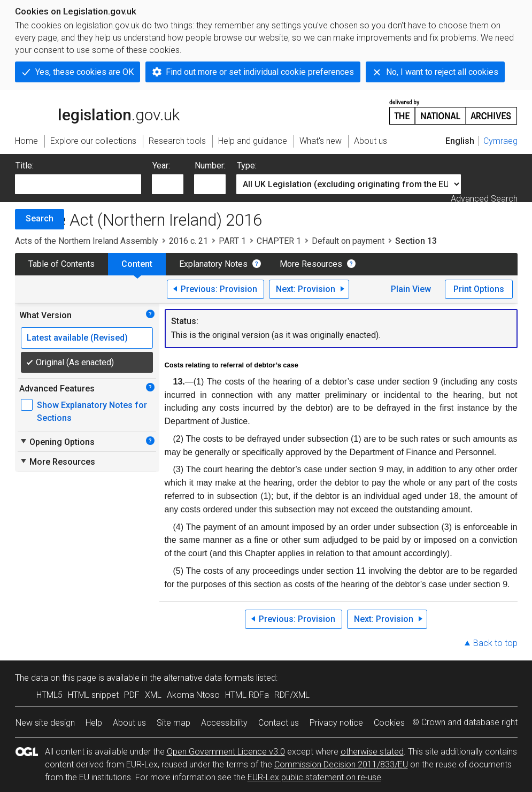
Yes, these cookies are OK (84, 72)
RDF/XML (292, 695)
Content (137, 264)
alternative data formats (209, 678)
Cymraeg (500, 141)
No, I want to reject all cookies (442, 72)
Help (94, 723)
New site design (45, 723)
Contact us (279, 723)
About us (129, 723)
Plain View (411, 289)
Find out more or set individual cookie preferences (260, 72)
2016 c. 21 (188, 241)
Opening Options (57, 442)
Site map (174, 723)
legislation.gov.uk (97, 111)
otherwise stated (372, 752)
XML (153, 695)
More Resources (311, 264)
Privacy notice (336, 723)
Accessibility (224, 723)
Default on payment (348, 241)
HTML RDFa (247, 695)
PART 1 (232, 241)
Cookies (389, 723)
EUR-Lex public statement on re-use (314, 777)
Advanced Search (484, 199)
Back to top (495, 643)
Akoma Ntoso (193, 695)
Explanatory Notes (213, 264)
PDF (132, 695)
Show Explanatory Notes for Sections (92, 412)
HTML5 (49, 695)
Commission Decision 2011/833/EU (341, 764)
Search (40, 218)
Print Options (479, 289)
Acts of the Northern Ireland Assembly (87, 241)
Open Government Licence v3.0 (226, 752)
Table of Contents (61, 264)
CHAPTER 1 (279, 241)
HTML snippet (93, 695)
